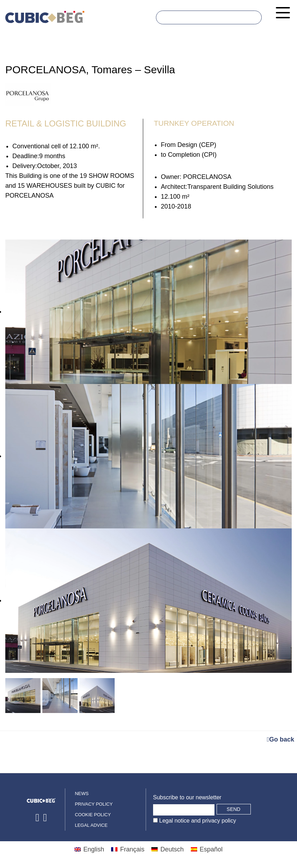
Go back (280, 739)
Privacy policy (94, 804)
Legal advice (91, 825)
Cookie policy (93, 815)
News (82, 793)
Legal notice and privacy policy (197, 821)
